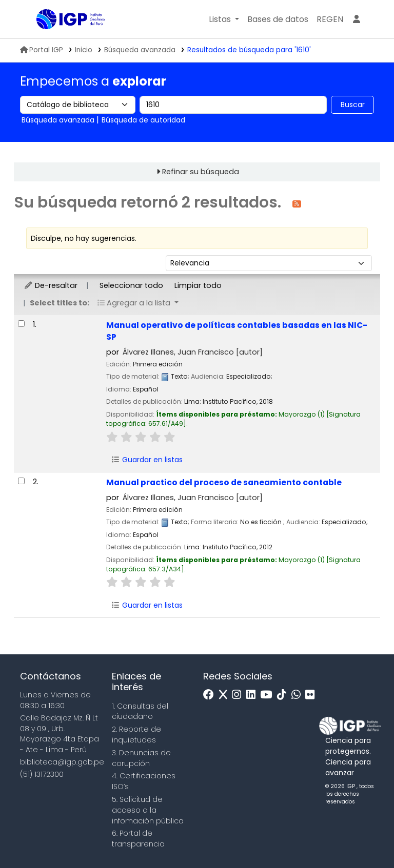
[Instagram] (239, 695)
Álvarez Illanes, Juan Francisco (193, 352)
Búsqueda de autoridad (143, 120)
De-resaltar (51, 285)
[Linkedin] (253, 695)
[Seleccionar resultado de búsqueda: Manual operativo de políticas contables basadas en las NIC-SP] (21, 324)
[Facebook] (211, 695)
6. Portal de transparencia (138, 839)
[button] (224, 19)
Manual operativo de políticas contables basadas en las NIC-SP (237, 331)
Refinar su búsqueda (201, 172)
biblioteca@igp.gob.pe (62, 762)
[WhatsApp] (299, 695)
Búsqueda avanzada (140, 50)
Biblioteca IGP (62, 40)
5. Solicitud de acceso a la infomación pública (148, 810)
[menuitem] (330, 19)
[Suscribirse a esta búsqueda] (297, 203)
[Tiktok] (284, 695)
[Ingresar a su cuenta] (357, 19)
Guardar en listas (147, 460)
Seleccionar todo (131, 285)
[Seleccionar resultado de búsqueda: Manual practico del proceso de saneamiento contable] (21, 481)
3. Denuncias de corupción (141, 758)
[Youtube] (269, 695)
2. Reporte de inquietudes (136, 735)
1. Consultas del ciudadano (140, 711)
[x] (226, 695)
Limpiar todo (198, 285)
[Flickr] (312, 695)
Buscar (353, 105)
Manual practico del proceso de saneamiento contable (224, 482)
